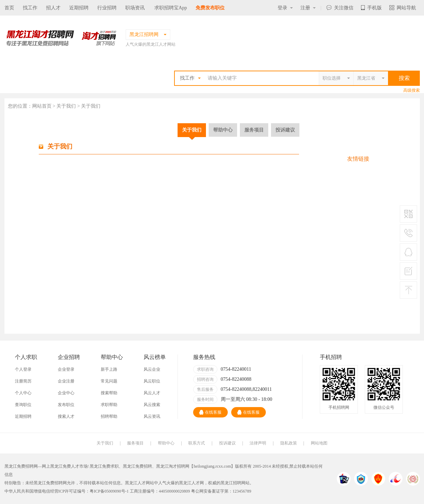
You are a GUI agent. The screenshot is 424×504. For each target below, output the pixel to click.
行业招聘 (107, 8)
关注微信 (340, 8)
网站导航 (403, 8)
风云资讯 (152, 416)
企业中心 (66, 393)
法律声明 (258, 443)
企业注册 (66, 381)
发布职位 (66, 405)
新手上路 (109, 369)
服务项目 (254, 130)
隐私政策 (289, 443)
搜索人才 (66, 416)
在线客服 (210, 412)
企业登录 (66, 369)
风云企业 (152, 369)
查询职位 (23, 405)
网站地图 (319, 443)
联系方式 (197, 443)
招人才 (53, 8)
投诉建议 (285, 130)
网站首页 (42, 106)
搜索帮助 (109, 393)
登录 (285, 8)
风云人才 (152, 393)
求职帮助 (109, 405)
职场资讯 (135, 8)
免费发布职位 (210, 8)
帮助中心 (223, 130)
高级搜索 (412, 90)
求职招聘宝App (171, 8)
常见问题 (109, 381)
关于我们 (192, 130)
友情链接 (358, 159)
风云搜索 (152, 405)
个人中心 (23, 393)
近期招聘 (79, 8)
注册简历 (23, 381)
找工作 (30, 8)
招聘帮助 (109, 416)
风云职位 (152, 381)
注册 (308, 8)
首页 (9, 8)
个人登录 (23, 369)
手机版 (371, 8)
